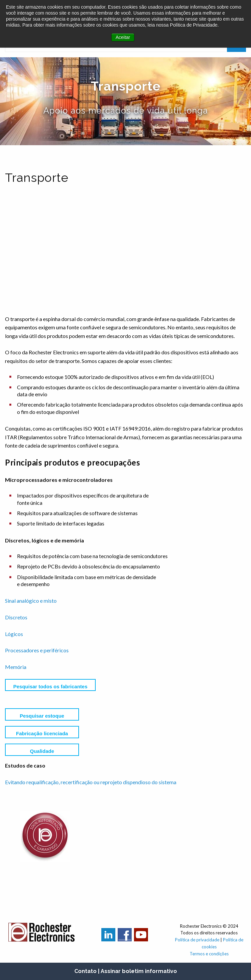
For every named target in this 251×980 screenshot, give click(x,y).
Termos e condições (209, 954)
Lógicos (14, 634)
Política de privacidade (197, 940)
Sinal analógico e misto (31, 601)
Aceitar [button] (123, 37)
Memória (16, 667)
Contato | (87, 971)
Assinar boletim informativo (139, 971)
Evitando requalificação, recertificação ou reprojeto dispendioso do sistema (91, 782)
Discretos (16, 617)
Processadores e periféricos (37, 650)
